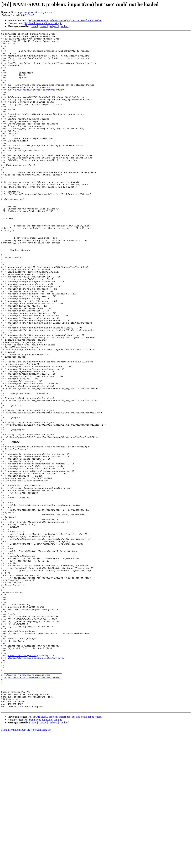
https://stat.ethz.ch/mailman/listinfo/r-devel (36, 783)
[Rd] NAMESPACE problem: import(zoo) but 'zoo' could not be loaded (65, 20)
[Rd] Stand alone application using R (43, 23)
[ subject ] (54, 26)
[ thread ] (43, 26)
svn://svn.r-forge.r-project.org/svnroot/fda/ (35, 101)
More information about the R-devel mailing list (26, 865)
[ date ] (34, 26)
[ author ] (64, 26)
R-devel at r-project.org (23, 780)
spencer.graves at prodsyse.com (36, 12)
